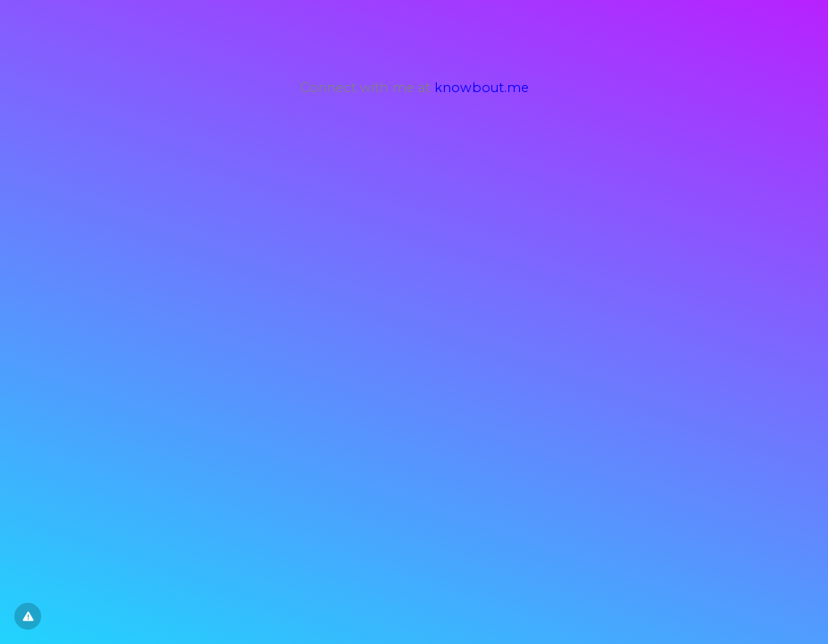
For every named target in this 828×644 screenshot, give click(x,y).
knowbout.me (482, 88)
